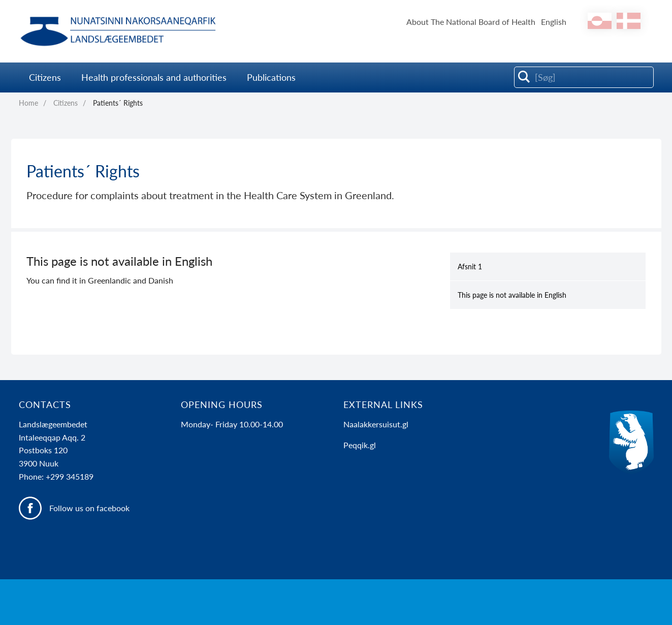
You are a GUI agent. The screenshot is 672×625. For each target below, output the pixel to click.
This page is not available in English (512, 295)
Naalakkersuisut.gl (376, 424)
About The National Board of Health (471, 22)
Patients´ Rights (118, 103)
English (554, 22)
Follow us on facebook (89, 508)
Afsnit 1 (470, 267)
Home (28, 103)
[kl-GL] (600, 21)
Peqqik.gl (360, 445)
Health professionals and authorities (154, 77)
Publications (271, 77)
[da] (629, 21)
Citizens (45, 77)
